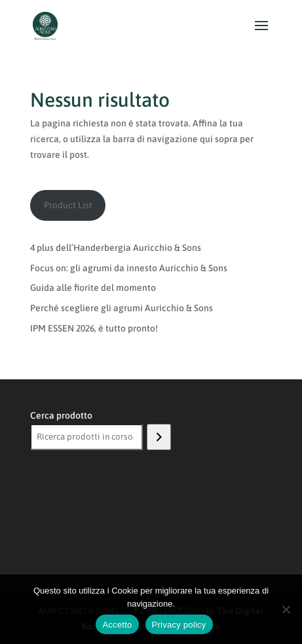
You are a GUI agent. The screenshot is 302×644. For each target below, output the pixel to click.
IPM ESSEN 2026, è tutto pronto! (94, 328)
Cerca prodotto (61, 415)
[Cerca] (159, 437)
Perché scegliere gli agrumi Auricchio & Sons (122, 308)
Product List (68, 205)
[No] (286, 609)
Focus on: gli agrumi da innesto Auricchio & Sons (129, 268)
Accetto (117, 625)
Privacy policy (179, 625)
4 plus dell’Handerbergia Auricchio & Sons (116, 248)
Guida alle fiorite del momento (93, 288)
